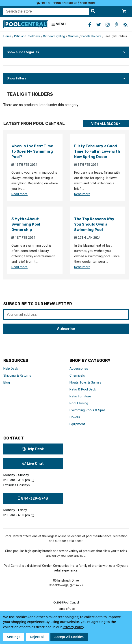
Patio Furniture (80, 396)
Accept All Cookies (69, 637)
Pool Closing (79, 403)
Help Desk (11, 369)
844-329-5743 (33, 498)
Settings (14, 637)
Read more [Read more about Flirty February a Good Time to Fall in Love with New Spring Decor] (82, 194)
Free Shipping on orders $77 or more (66, 3)
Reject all (37, 637)
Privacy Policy (73, 627)
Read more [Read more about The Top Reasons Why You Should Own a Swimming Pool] (82, 267)
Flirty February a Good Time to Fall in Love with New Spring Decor (97, 151)
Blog (7, 382)
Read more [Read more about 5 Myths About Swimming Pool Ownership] (19, 267)
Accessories (79, 369)
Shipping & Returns (17, 375)
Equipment (77, 424)
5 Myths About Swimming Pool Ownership (26, 224)
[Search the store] (93, 11)
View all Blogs (106, 124)
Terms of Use (66, 609)
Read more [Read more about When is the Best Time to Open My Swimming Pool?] (19, 194)
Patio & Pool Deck (83, 389)
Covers (75, 417)
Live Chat (33, 464)
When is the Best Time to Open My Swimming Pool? (32, 151)
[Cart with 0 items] (124, 11)
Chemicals (77, 375)
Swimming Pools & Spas (88, 410)
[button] (66, 52)
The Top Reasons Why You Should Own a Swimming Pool (94, 224)
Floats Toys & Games (85, 382)
